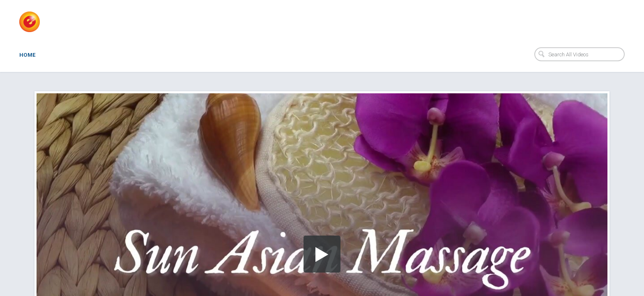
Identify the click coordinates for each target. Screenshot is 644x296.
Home (28, 55)
